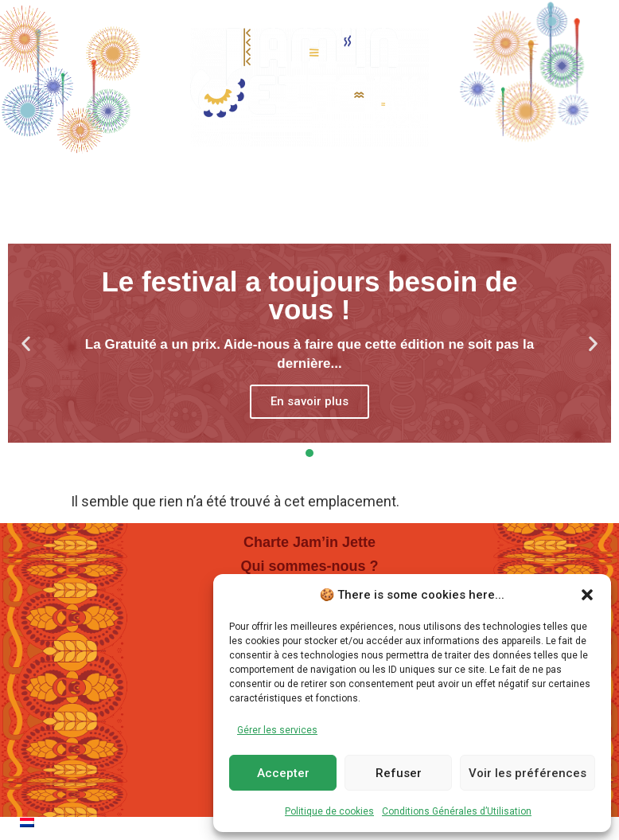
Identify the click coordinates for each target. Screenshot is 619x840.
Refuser (399, 773)
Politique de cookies (329, 811)
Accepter (283, 773)
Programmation (187, 179)
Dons (557, 179)
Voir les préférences (528, 773)
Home (65, 179)
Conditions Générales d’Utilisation (457, 811)
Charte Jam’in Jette (309, 542)
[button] (587, 595)
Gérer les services (277, 730)
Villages (328, 179)
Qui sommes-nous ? (309, 566)
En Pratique (453, 179)
